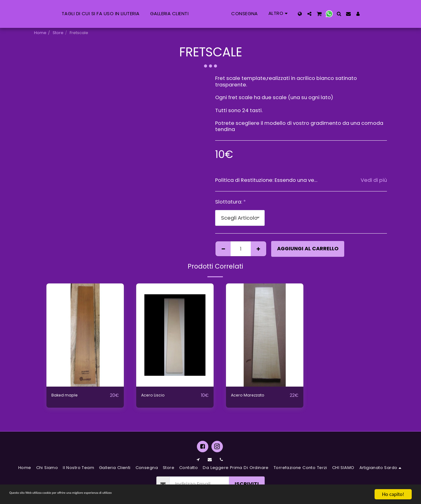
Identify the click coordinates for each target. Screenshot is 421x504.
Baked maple (68, 395)
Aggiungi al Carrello (308, 249)
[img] (85, 335)
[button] (343, 14)
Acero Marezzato (253, 395)
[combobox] (240, 218)
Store (58, 33)
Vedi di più (374, 180)
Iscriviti (247, 484)
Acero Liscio (156, 395)
